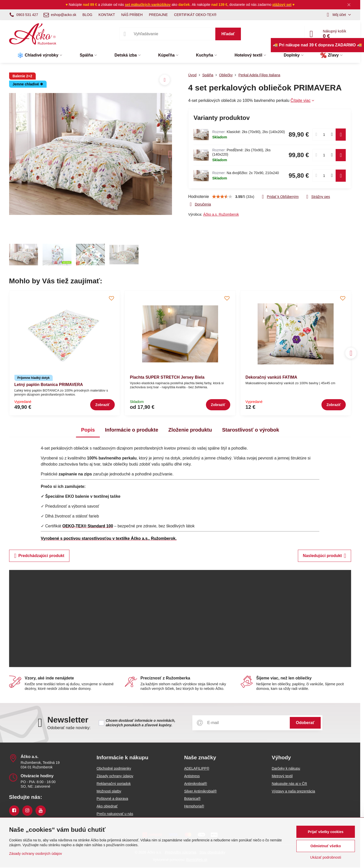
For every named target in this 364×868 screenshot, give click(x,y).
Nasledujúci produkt (325, 556)
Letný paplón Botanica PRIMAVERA (49, 385)
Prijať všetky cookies (326, 832)
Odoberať (305, 723)
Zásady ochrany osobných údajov (36, 854)
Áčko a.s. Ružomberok (221, 214)
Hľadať (228, 34)
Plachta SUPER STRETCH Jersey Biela (167, 377)
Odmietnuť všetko (325, 846)
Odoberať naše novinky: (69, 728)
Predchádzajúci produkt (39, 556)
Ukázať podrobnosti (326, 857)
